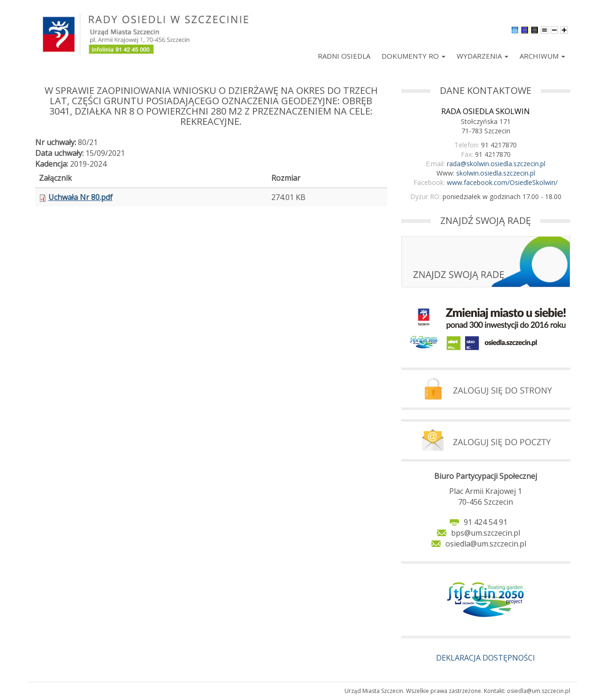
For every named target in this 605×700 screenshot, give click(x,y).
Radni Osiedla (344, 56)
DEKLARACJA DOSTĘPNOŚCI (486, 658)
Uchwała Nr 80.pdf (80, 197)
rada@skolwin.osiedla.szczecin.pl (496, 164)
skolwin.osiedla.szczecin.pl (496, 173)
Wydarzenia (482, 56)
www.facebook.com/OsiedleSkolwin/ (502, 182)
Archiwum (542, 56)
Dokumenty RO (414, 56)
